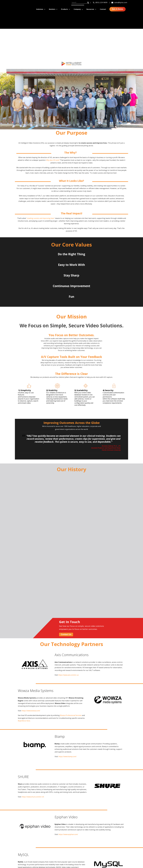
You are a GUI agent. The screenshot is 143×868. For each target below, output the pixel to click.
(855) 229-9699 (100, 2)
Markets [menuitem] (52, 9)
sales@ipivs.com (119, 2)
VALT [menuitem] (86, 835)
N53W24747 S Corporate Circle (29, 837)
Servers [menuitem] (87, 848)
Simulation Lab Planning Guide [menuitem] (113, 865)
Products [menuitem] (64, 9)
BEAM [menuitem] (87, 844)
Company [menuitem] (77, 9)
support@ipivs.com (25, 847)
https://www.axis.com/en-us (68, 540)
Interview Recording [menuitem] (68, 844)
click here (47, 852)
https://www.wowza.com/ (31, 576)
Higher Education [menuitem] (114, 835)
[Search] (80, 2)
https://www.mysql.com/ (31, 743)
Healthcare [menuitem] (112, 840)
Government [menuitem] (112, 844)
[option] (27, 794)
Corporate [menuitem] (111, 848)
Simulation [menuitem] (64, 853)
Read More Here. (24, 586)
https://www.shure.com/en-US (33, 662)
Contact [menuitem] (103, 9)
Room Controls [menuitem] (91, 840)
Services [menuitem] (88, 853)
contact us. (112, 776)
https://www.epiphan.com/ (68, 700)
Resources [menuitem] (90, 9)
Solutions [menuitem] (40, 9)
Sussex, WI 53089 (24, 839)
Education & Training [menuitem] (68, 840)
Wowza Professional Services (71, 581)
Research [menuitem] (63, 848)
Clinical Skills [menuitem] (65, 835)
